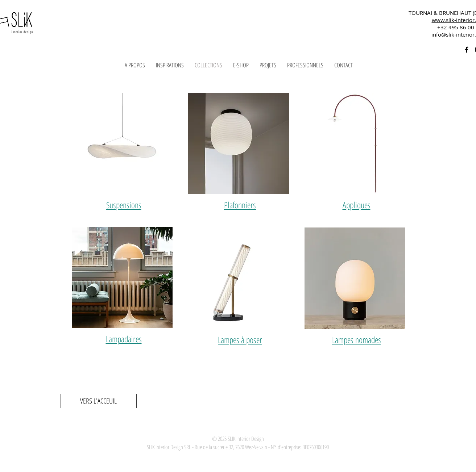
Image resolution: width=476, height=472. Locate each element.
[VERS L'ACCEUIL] (99, 401)
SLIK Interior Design (245, 439)
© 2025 (219, 439)
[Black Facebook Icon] (467, 50)
